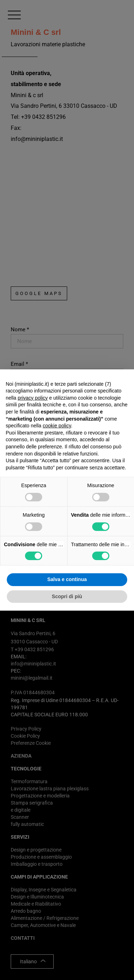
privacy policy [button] (33, 398)
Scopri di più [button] (67, 596)
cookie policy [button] (57, 426)
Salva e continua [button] (67, 579)
